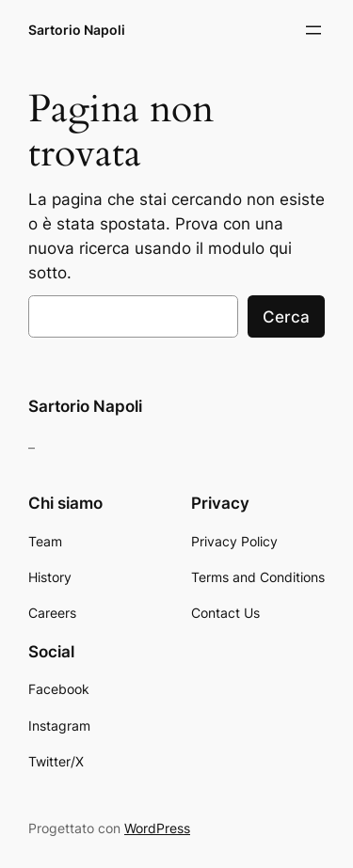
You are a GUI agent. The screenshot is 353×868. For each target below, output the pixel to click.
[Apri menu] (313, 30)
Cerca (286, 317)
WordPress (157, 828)
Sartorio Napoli (77, 30)
